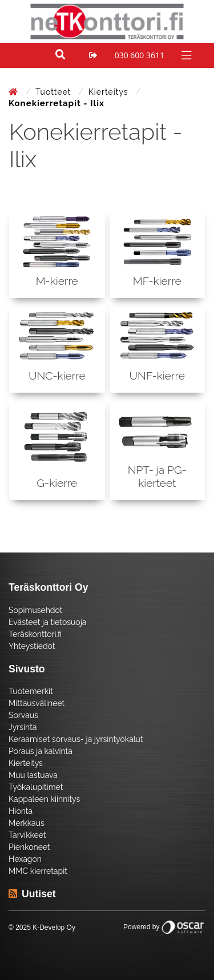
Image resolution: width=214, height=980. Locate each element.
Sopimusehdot (35, 610)
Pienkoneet (29, 847)
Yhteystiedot (32, 646)
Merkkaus (27, 823)
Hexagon (25, 859)
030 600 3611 (140, 55)
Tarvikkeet (27, 835)
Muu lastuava (33, 775)
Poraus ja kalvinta (41, 751)
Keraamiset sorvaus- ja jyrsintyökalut (76, 739)
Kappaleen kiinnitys (44, 799)
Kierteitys (110, 92)
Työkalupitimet (36, 787)
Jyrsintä (23, 727)
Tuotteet (54, 92)
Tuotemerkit (31, 691)
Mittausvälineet (37, 703)
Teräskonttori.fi (35, 634)
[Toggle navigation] (185, 55)
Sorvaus (23, 715)
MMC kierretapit (38, 871)
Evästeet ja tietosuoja (47, 622)
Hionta (21, 811)
